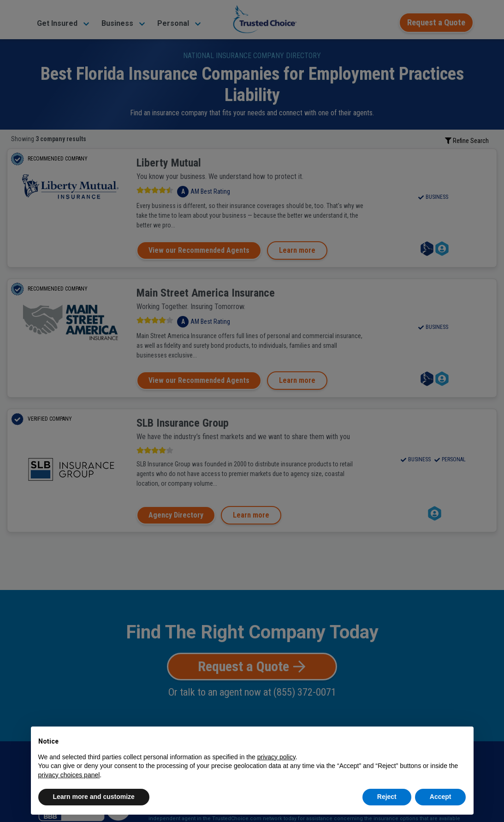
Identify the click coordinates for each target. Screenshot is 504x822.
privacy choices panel (69, 775)
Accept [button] (441, 797)
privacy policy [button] (276, 757)
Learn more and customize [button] (94, 797)
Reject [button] (387, 797)
